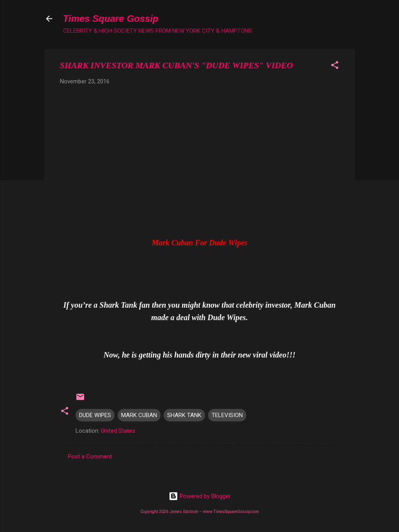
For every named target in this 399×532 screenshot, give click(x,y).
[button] (335, 66)
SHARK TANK (184, 415)
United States (118, 431)
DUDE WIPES (95, 415)
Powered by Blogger (200, 496)
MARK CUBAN (139, 415)
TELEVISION (227, 415)
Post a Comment (90, 456)
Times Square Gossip (111, 18)
